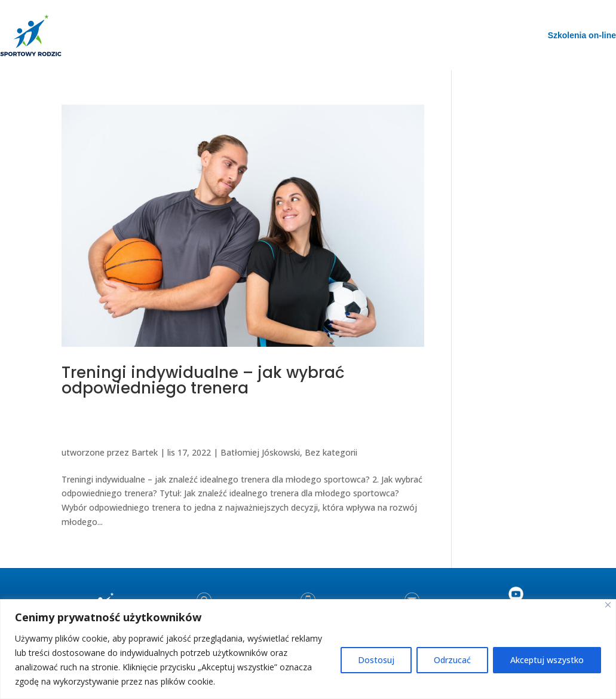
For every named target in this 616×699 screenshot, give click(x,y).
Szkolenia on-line (582, 35)
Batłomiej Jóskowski (260, 452)
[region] (308, 649)
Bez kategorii (331, 452)
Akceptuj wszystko (547, 660)
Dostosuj (376, 660)
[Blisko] (608, 605)
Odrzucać (452, 660)
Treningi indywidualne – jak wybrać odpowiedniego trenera (203, 380)
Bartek (145, 452)
